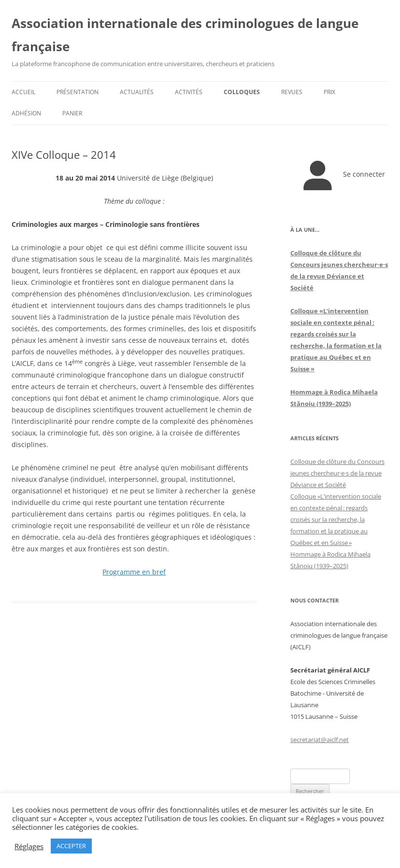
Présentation (78, 92)
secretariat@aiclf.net (320, 740)
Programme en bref (134, 572)
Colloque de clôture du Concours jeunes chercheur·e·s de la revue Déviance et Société (337, 473)
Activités (189, 92)
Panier (72, 113)
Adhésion (26, 113)
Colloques (242, 92)
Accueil (23, 92)
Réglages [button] (29, 846)
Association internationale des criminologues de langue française (185, 35)
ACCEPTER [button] (71, 846)
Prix (329, 92)
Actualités (137, 92)
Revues (292, 92)
